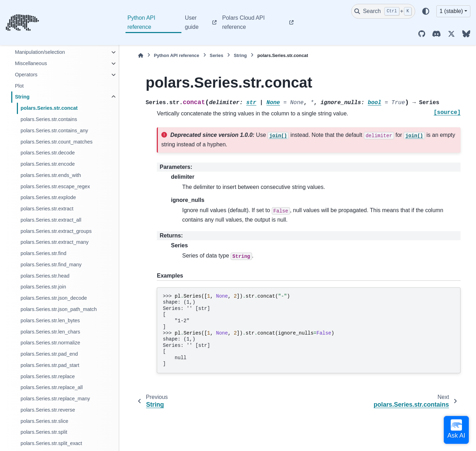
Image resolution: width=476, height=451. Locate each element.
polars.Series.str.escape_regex (55, 186)
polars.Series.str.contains (49, 119)
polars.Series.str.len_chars (50, 332)
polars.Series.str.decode (47, 153)
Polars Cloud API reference (243, 22)
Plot (19, 86)
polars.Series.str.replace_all (52, 387)
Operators (26, 75)
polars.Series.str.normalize (50, 343)
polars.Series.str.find (43, 253)
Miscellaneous (31, 63)
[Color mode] (426, 11)
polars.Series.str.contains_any (54, 131)
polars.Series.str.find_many (51, 265)
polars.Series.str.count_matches (56, 142)
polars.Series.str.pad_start (50, 365)
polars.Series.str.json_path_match (59, 309)
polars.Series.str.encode (47, 164)
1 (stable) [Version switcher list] (451, 11)
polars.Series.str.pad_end (49, 354)
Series (217, 55)
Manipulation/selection (40, 52)
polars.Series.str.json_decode (54, 298)
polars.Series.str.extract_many (54, 242)
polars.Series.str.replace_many (55, 399)
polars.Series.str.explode (48, 197)
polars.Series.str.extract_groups (56, 231)
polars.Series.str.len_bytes (50, 320)
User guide (192, 22)
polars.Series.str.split (44, 432)
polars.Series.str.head (45, 276)
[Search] (383, 11)
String (22, 97)
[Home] (141, 55)
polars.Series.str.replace (47, 376)
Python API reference (141, 22)
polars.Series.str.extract (47, 209)
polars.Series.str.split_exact (51, 443)
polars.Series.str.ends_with (51, 175)
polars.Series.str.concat (49, 108)
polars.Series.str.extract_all (51, 220)
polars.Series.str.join (43, 287)
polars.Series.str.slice (44, 421)
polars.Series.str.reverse (48, 410)
